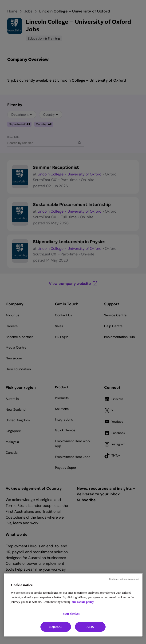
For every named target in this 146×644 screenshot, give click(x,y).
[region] (73, 605)
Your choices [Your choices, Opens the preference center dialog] (71, 614)
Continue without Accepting (124, 579)
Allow (90, 627)
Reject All (56, 627)
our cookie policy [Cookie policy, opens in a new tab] (83, 602)
